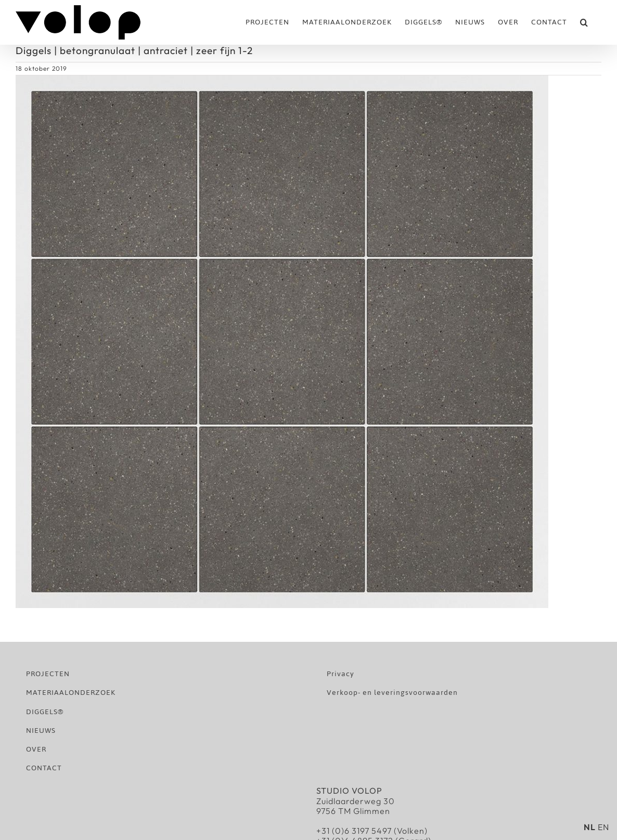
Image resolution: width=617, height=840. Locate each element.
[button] (584, 22)
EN (603, 827)
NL (590, 827)
